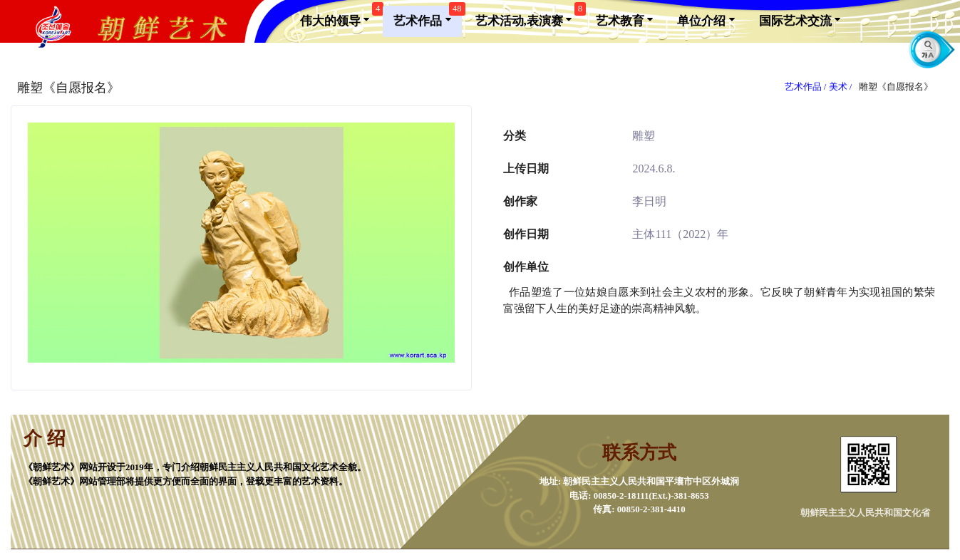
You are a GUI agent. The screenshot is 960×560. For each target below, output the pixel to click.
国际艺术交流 (800, 20)
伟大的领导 (340, 17)
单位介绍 (706, 20)
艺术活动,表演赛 (529, 17)
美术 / (842, 87)
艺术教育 (624, 20)
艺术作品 (427, 17)
